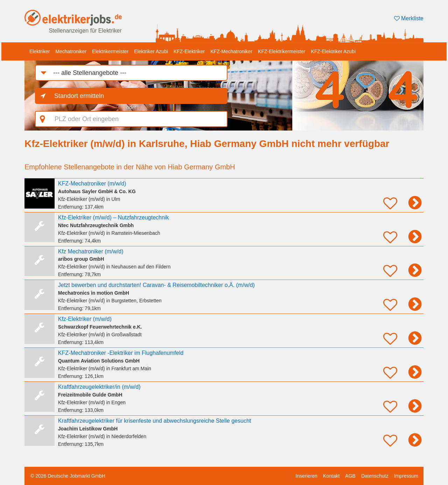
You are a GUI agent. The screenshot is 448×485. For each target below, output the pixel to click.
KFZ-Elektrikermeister (282, 51)
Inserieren (307, 476)
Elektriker (40, 51)
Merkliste (409, 18)
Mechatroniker (71, 51)
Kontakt (331, 476)
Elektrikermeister (110, 51)
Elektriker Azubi (151, 51)
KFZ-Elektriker (189, 51)
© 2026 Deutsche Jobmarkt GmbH (68, 476)
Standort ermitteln (79, 96)
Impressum (406, 476)
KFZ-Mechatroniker (231, 51)
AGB (350, 476)
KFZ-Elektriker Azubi (333, 51)
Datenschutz (375, 476)
